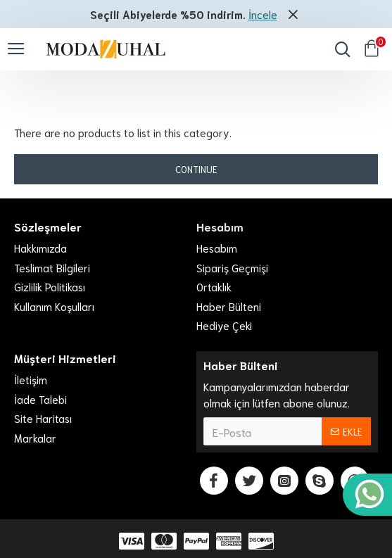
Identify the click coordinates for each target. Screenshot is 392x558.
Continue (196, 169)
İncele (263, 14)
